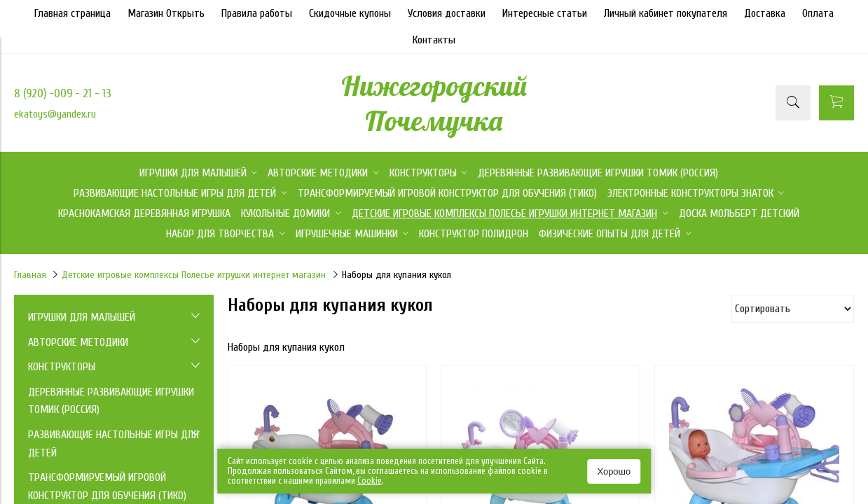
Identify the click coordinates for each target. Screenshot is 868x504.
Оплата (818, 13)
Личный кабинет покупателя (666, 13)
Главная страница (73, 13)
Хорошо (614, 471)
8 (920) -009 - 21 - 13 (63, 93)
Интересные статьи (545, 13)
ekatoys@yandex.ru (55, 114)
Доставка (765, 13)
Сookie (370, 481)
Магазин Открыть (166, 13)
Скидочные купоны (350, 13)
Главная (30, 275)
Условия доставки (447, 13)
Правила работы (257, 13)
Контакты (434, 40)
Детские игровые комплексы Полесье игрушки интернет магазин (194, 275)
